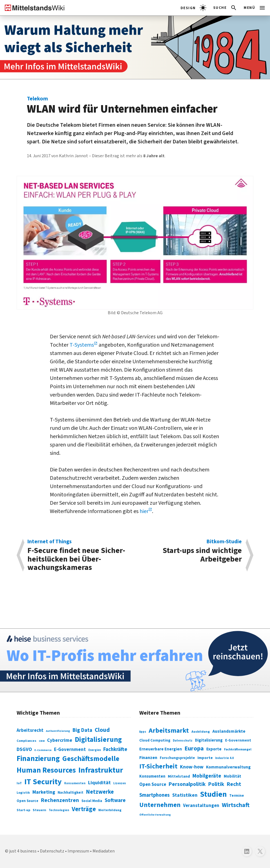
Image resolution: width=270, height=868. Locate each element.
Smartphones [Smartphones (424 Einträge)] (155, 795)
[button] (225, 8)
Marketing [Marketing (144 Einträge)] (44, 792)
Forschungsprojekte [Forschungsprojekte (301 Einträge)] (177, 758)
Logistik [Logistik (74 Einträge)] (23, 793)
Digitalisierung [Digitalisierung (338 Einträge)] (98, 740)
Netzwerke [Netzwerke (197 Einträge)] (100, 792)
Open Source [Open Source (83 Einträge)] (27, 801)
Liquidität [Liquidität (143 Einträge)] (99, 783)
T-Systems (82, 345)
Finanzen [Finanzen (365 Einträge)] (148, 758)
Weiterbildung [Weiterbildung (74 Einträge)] (110, 810)
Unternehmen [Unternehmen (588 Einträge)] (160, 805)
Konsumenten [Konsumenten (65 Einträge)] (75, 783)
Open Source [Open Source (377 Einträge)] (153, 785)
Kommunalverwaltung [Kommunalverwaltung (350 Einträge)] (228, 767)
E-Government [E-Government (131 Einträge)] (70, 750)
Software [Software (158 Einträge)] (115, 800)
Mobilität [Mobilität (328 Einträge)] (232, 776)
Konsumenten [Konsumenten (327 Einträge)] (152, 776)
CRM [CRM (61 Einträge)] (42, 741)
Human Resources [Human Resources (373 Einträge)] (46, 770)
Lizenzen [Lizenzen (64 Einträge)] (119, 783)
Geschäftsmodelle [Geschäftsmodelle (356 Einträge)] (91, 759)
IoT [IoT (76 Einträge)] (19, 783)
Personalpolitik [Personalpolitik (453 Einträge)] (187, 784)
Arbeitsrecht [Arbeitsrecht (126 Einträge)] (30, 730)
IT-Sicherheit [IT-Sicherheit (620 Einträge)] (158, 766)
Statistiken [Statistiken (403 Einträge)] (185, 795)
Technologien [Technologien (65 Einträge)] (59, 810)
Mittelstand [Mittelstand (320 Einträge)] (179, 776)
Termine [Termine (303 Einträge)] (237, 796)
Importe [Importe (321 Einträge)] (205, 758)
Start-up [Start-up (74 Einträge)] (23, 810)
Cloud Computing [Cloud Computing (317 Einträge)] (155, 740)
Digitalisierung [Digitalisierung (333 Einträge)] (209, 740)
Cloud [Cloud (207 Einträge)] (102, 730)
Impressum (78, 851)
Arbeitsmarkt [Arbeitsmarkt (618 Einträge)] (169, 731)
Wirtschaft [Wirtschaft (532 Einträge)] (236, 805)
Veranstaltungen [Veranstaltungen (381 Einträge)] (201, 806)
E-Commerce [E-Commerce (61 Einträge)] (43, 750)
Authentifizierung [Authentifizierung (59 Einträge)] (58, 731)
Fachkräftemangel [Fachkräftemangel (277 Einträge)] (238, 749)
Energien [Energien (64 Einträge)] (95, 750)
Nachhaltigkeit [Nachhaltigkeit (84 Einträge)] (70, 793)
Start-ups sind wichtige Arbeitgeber (191, 552)
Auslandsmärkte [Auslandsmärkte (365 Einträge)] (229, 731)
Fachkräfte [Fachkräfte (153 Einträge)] (115, 749)
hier (144, 511)
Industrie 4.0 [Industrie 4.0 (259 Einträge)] (224, 758)
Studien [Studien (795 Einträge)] (213, 794)
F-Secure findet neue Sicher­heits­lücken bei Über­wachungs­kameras (79, 555)
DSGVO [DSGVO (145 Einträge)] (24, 749)
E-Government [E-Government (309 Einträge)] (238, 740)
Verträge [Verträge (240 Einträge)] (84, 809)
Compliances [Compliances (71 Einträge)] (26, 741)
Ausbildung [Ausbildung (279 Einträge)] (201, 732)
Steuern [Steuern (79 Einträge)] (39, 810)
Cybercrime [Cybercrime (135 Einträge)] (60, 740)
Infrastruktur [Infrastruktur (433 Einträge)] (101, 770)
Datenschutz (52, 851)
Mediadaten (104, 851)
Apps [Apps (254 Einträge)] (143, 732)
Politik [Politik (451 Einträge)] (216, 784)
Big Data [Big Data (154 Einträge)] (82, 730)
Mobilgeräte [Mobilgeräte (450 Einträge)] (207, 776)
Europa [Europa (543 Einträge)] (194, 748)
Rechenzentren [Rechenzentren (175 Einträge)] (60, 800)
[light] (193, 8)
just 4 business (23, 851)
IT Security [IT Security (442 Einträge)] (43, 782)
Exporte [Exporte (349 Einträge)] (214, 749)
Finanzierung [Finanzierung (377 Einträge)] (38, 759)
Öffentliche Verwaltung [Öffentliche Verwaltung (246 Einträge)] (155, 815)
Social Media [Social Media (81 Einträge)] (92, 801)
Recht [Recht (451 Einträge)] (234, 784)
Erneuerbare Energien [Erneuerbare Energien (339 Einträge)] (161, 749)
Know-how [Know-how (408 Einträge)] (192, 767)
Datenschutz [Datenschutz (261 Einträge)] (183, 741)
